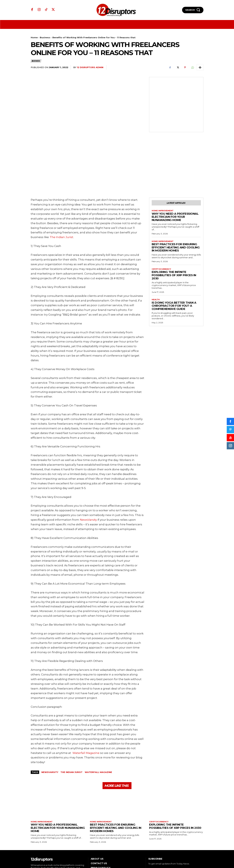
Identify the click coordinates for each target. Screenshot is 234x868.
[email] (167, 836)
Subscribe (194, 836)
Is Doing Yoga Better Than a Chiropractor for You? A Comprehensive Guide (174, 270)
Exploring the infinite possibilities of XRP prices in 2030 (174, 239)
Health (156, 264)
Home (34, 37)
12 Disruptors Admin (90, 67)
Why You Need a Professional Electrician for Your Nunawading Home (175, 180)
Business (45, 37)
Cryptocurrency (162, 233)
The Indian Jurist (71, 734)
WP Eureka (198, 855)
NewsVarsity (50, 734)
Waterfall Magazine (98, 734)
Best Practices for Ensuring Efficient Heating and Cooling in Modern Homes (176, 211)
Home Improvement (163, 174)
